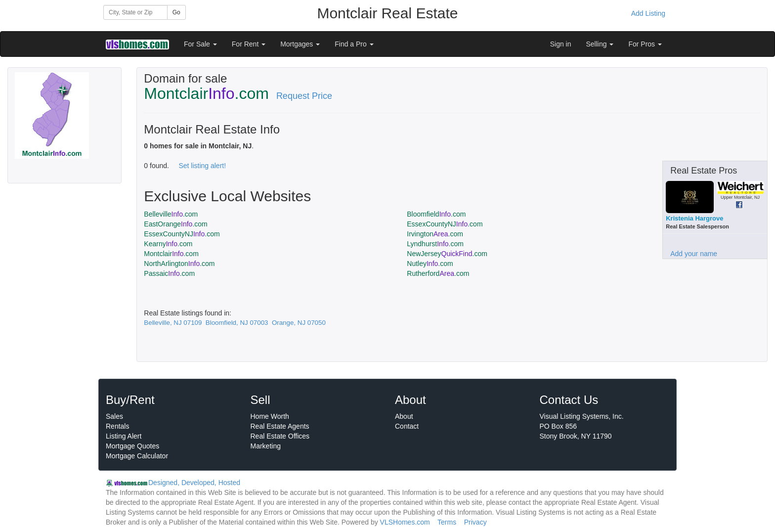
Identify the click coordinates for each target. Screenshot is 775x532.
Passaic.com (169, 273)
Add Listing (648, 13)
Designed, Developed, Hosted (194, 483)
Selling (600, 44)
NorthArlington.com (179, 264)
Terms (447, 522)
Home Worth (270, 416)
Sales (114, 416)
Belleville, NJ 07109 (173, 323)
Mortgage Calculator (137, 456)
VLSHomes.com (405, 522)
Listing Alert (124, 436)
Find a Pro (354, 44)
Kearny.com (168, 244)
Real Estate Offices (280, 436)
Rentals (117, 426)
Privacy (475, 522)
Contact (407, 426)
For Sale (200, 44)
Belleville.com (171, 214)
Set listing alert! (202, 166)
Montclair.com (171, 254)
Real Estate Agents (280, 426)
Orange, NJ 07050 (299, 323)
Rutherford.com (438, 273)
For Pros (645, 44)
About (404, 416)
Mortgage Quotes (132, 446)
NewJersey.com (447, 254)
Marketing (266, 446)
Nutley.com (430, 264)
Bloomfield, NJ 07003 (237, 323)
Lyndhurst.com (435, 244)
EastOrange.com (175, 224)
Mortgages (300, 44)
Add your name (694, 254)
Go (176, 12)
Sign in (561, 44)
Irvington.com (435, 234)
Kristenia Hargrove (694, 218)
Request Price (304, 96)
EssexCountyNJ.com (445, 224)
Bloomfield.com (436, 214)
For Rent (249, 44)
